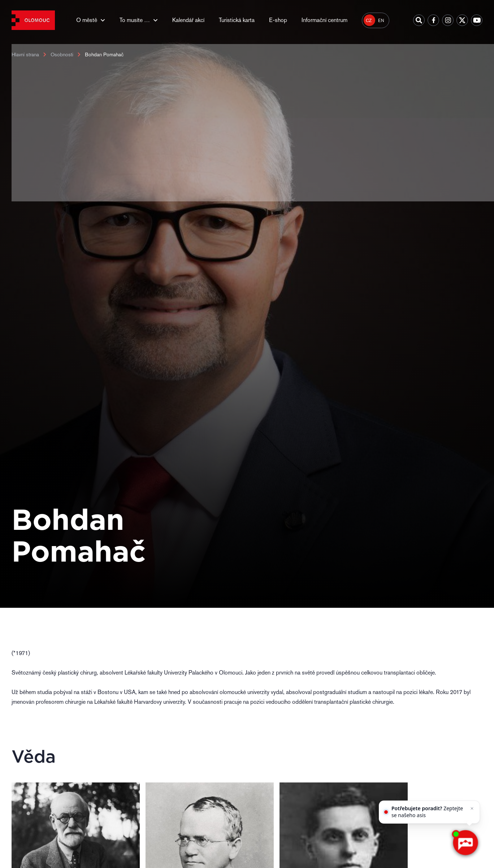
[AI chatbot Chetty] (465, 843)
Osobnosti (62, 54)
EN (381, 21)
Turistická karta (237, 20)
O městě (87, 20)
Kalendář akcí (188, 20)
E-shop (278, 20)
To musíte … (135, 20)
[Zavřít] (472, 809)
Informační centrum (324, 20)
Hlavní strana (25, 54)
